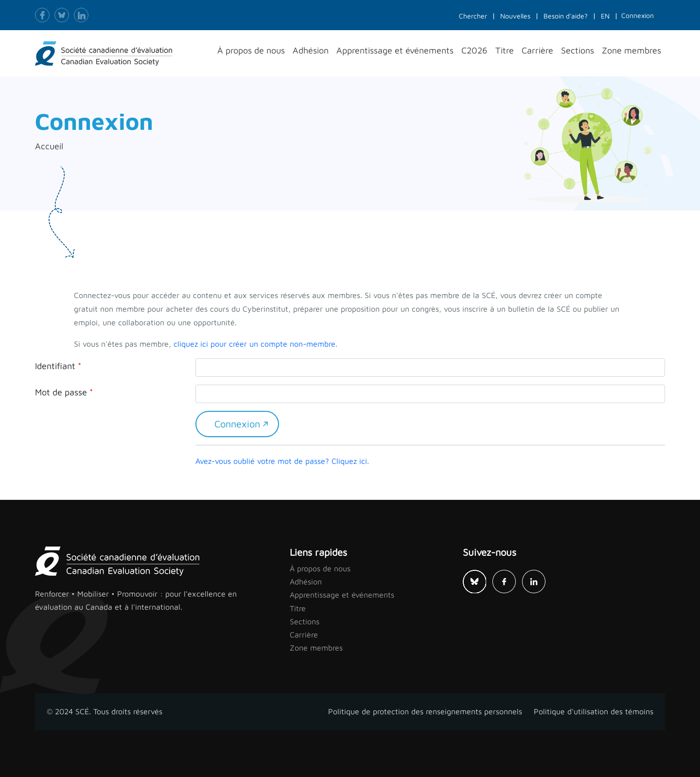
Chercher (473, 16)
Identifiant (55, 366)
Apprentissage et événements (342, 595)
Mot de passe (61, 392)
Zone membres (316, 648)
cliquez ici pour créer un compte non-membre (254, 344)
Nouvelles (515, 16)
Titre (298, 608)
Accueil (49, 146)
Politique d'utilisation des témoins (594, 711)
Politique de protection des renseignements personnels (425, 711)
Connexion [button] (638, 15)
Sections (305, 621)
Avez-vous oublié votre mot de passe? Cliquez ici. (282, 461)
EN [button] (605, 16)
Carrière (304, 635)
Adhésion (306, 582)
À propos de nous (320, 568)
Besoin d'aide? (566, 16)
